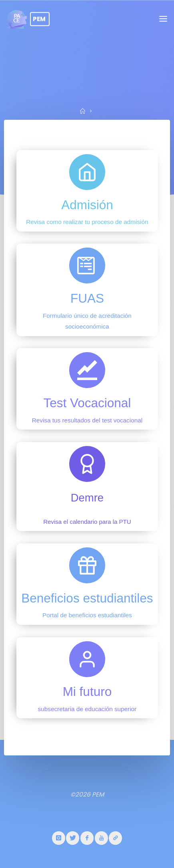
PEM (39, 19)
